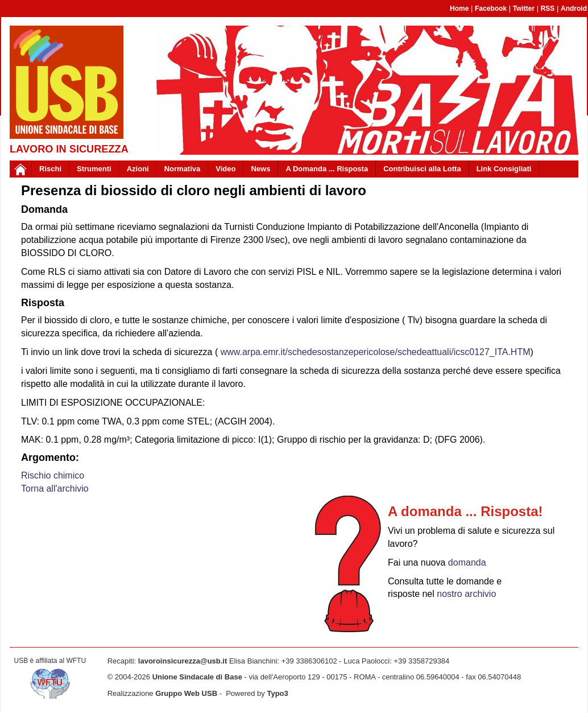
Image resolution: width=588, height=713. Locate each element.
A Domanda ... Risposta (327, 169)
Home (459, 9)
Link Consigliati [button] (504, 169)
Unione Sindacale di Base (197, 677)
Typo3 (277, 693)
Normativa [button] (183, 169)
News (260, 169)
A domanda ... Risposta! (465, 511)
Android (574, 9)
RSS (548, 9)
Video (225, 169)
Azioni (138, 169)
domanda (467, 562)
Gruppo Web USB (186, 693)
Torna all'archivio (55, 489)
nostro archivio (466, 594)
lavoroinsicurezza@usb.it (183, 661)
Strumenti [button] (94, 169)
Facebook (491, 9)
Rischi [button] (50, 169)
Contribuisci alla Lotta (422, 169)
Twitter (524, 9)
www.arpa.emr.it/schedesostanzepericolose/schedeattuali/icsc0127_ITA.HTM (376, 352)
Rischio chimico (53, 475)
